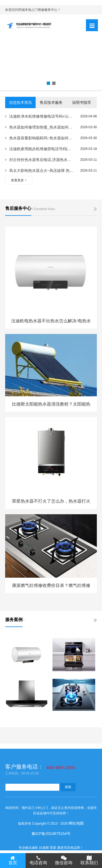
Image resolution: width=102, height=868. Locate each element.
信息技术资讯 (20, 102)
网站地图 (76, 823)
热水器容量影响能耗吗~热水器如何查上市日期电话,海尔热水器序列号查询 (40, 138)
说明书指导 (82, 102)
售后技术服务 (51, 102)
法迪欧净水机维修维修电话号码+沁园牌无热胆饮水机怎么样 (40, 116)
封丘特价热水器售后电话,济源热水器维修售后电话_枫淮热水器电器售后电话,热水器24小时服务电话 (40, 160)
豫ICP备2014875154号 (51, 834)
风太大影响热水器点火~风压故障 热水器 (40, 171)
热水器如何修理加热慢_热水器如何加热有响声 (40, 127)
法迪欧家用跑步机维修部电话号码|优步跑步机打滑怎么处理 (40, 149)
